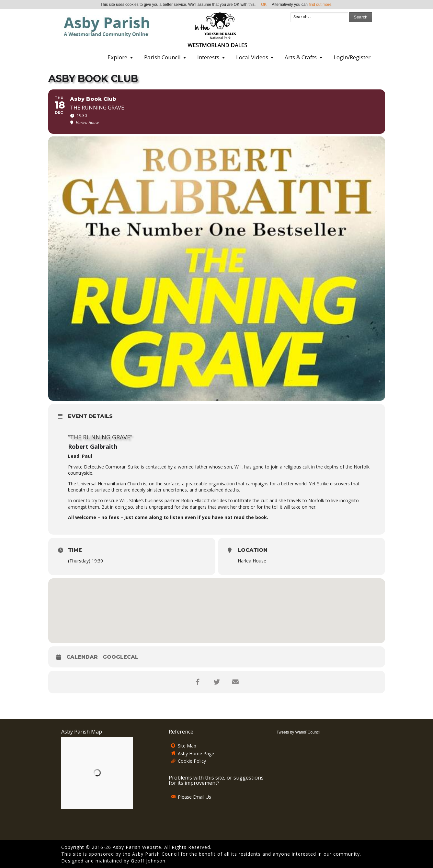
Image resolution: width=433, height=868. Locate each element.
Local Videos (252, 57)
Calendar (82, 657)
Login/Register (352, 57)
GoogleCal (120, 657)
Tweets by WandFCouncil (299, 732)
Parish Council (162, 57)
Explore (117, 57)
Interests (208, 57)
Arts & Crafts (301, 57)
